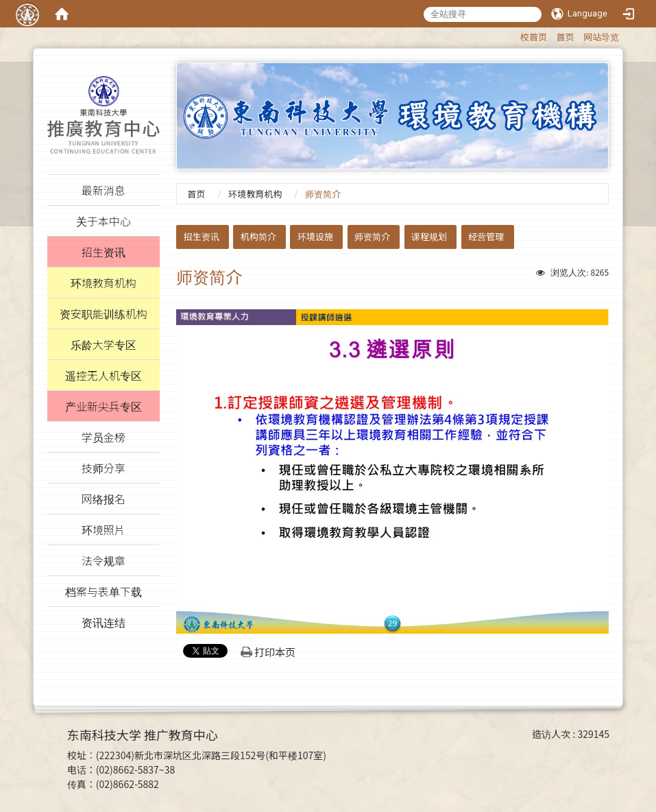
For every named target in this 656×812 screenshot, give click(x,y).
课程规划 (429, 236)
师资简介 (372, 236)
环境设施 (315, 236)
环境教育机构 (255, 194)
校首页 (534, 37)
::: (514, 35)
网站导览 (601, 37)
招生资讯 (202, 236)
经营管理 (486, 236)
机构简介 (258, 236)
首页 (566, 37)
